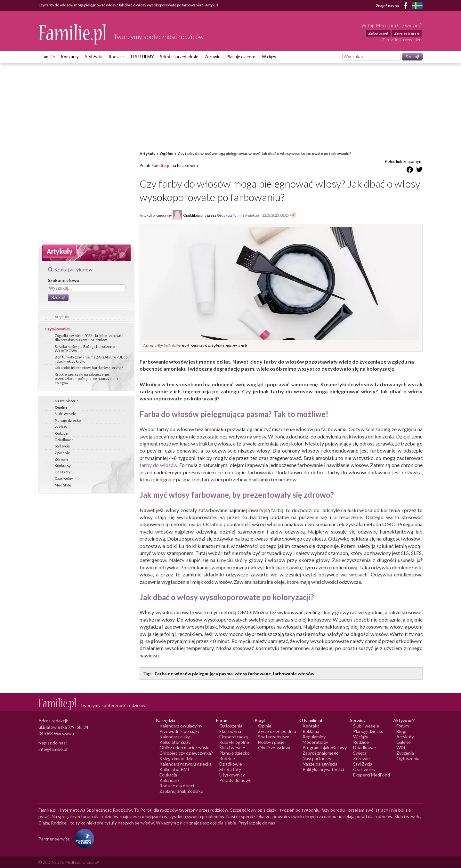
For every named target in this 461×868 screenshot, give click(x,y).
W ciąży (269, 57)
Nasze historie (67, 401)
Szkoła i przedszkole (179, 57)
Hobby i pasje (271, 742)
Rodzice (116, 57)
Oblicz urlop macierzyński (184, 747)
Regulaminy (314, 737)
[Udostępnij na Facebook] (410, 171)
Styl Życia (363, 764)
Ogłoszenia (231, 726)
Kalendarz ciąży (175, 737)
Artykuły (62, 317)
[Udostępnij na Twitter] (419, 171)
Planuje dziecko (68, 420)
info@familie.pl (53, 749)
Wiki (401, 747)
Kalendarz (169, 780)
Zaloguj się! (378, 33)
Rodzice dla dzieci (177, 786)
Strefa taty (230, 769)
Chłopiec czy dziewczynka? (186, 753)
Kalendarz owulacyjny (181, 726)
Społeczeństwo (274, 737)
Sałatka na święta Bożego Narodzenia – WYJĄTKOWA (86, 349)
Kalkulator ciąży (175, 742)
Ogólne (61, 407)
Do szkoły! (63, 472)
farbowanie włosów (294, 674)
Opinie (265, 726)
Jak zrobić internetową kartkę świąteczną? (89, 368)
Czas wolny (64, 478)
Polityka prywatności (323, 769)
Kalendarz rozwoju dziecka (186, 764)
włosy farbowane (253, 674)
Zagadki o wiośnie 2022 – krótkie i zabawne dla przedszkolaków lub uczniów (89, 338)
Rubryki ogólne (234, 742)
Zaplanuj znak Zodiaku (181, 791)
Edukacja (168, 775)
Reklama (311, 731)
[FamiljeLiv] (417, 6)
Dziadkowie (64, 440)
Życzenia (405, 753)
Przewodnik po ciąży (179, 731)
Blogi (401, 731)
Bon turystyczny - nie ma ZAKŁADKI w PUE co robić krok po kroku (91, 359)
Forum (403, 726)
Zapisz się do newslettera (402, 40)
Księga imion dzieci (178, 758)
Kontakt (311, 726)
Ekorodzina (230, 731)
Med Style (63, 485)
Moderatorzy (315, 742)
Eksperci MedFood (372, 775)
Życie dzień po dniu (277, 731)
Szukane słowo (64, 280)
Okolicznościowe (275, 747)
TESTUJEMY (142, 57)
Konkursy (70, 57)
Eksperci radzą (234, 737)
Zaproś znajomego (321, 753)
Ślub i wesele (65, 414)
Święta (360, 753)
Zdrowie (212, 57)
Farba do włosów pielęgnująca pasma (194, 674)
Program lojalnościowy (325, 747)
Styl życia (94, 57)
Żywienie (62, 453)
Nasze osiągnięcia (320, 764)
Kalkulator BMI (174, 769)
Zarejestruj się (407, 33)
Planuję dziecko (241, 57)
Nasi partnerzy (317, 758)
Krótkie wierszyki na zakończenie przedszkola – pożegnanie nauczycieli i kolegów (86, 378)
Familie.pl (161, 165)
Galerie (404, 742)
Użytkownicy (232, 775)
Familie (48, 57)
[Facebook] (407, 7)
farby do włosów (158, 465)
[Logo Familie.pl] (73, 34)
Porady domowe (235, 780)
